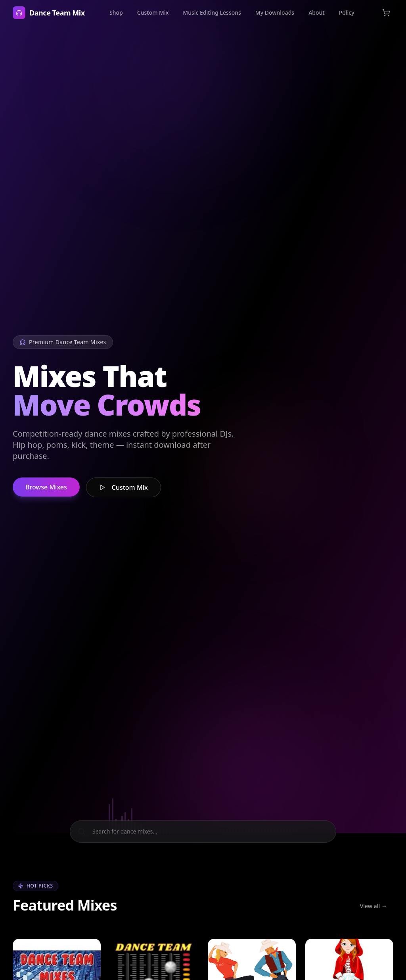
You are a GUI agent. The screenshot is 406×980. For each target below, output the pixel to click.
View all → (373, 906)
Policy (347, 13)
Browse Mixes (46, 487)
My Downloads (275, 13)
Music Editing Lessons (212, 13)
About (317, 13)
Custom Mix (153, 13)
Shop (116, 13)
